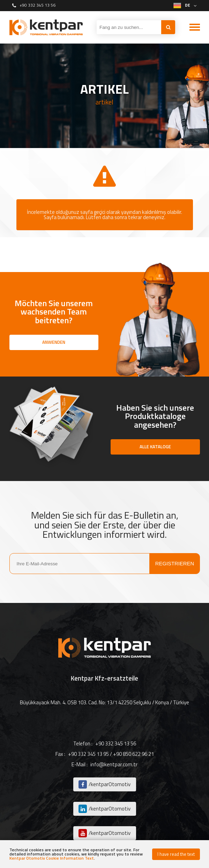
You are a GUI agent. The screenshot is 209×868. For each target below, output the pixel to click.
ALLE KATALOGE (155, 447)
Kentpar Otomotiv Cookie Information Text (52, 858)
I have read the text (176, 854)
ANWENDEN (54, 342)
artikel (104, 102)
